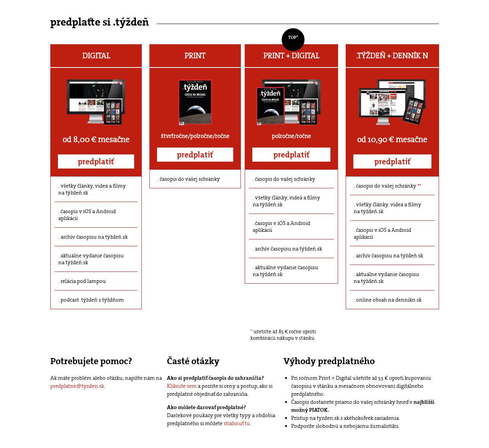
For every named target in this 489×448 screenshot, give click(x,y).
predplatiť (96, 162)
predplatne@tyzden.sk (77, 386)
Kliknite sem (182, 386)
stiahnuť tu (237, 423)
